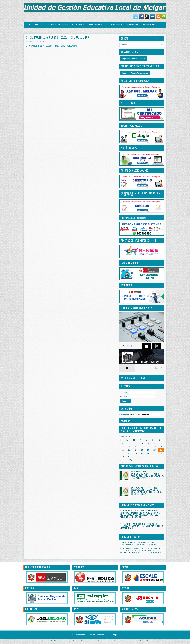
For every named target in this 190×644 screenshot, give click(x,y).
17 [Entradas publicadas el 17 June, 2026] (136, 450)
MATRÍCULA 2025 (129, 148)
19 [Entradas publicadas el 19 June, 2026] (148, 450)
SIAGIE (76, 588)
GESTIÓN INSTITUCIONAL (59, 24)
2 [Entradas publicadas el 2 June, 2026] (129, 443)
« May (129, 460)
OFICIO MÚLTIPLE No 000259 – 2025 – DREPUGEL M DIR (52, 46)
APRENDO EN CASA (130, 609)
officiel (108, 641)
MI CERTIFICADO (128, 103)
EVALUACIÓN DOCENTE (150, 25)
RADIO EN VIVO (133, 25)
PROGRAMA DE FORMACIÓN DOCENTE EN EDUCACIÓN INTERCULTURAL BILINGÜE (139, 543)
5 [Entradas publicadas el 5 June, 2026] (148, 443)
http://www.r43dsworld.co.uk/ (121, 641)
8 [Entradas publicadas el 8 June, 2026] (123, 447)
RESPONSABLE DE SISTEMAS (134, 218)
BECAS (28, 31)
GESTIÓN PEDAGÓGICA (115, 24)
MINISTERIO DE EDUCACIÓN (37, 567)
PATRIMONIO (127, 285)
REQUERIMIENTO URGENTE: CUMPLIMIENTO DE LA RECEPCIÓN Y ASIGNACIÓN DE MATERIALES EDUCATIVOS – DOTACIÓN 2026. (147, 475)
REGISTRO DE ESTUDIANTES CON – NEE (139, 240)
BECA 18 (125, 588)
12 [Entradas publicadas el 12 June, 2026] (148, 447)
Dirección (40, 24)
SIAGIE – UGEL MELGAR (131, 126)
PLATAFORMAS (78, 24)
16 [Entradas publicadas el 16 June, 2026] (129, 450)
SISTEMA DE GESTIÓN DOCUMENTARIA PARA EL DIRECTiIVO (141, 194)
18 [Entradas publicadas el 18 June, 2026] (142, 450)
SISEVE (76, 609)
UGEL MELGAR (31, 609)
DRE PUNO (30, 588)
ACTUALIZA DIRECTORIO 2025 (135, 170)
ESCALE (125, 567)
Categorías (124, 414)
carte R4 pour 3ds (142, 641)
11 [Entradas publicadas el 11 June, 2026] (142, 447)
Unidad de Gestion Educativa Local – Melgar (98, 635)
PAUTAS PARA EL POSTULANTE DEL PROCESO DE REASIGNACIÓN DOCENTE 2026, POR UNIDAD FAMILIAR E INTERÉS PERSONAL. (141, 526)
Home (28, 25)
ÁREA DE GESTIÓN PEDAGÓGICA (135, 81)
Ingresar (125, 401)
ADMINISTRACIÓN (96, 24)
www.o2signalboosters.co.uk (86, 641)
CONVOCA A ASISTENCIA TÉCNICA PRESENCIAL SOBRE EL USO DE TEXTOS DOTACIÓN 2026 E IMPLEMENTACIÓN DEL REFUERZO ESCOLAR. (147, 491)
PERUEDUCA (79, 567)
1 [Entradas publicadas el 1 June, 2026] (123, 443)
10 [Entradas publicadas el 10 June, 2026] (136, 447)
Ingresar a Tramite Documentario (135, 73)
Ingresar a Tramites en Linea (134, 59)
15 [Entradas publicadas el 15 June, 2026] (123, 450)
